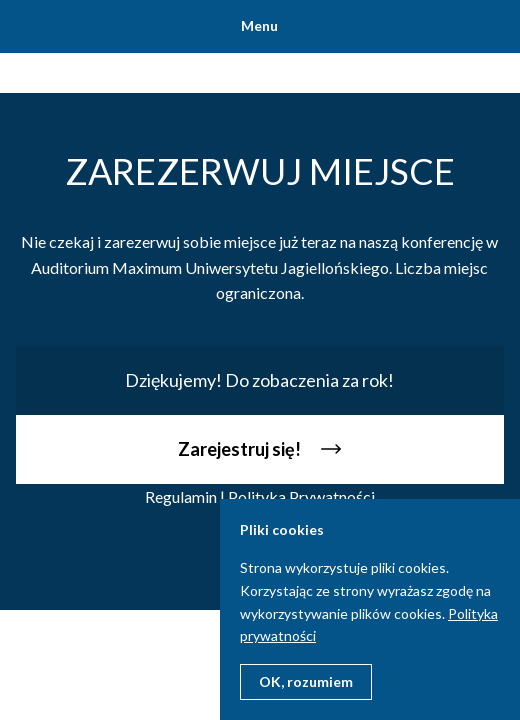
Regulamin (181, 496)
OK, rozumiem (306, 681)
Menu (259, 25)
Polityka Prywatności (301, 496)
